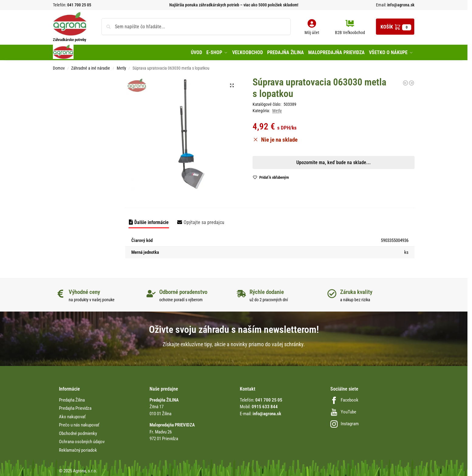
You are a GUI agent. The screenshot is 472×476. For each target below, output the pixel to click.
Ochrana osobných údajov (82, 440)
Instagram (345, 423)
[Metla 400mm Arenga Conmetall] (405, 81)
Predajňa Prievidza (75, 407)
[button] (395, 27)
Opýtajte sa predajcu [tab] (204, 221)
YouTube (343, 410)
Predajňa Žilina (72, 398)
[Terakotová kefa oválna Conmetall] (412, 81)
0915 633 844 (265, 405)
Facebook (344, 398)
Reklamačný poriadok (78, 449)
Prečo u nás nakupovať (79, 424)
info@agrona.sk (400, 5)
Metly (121, 67)
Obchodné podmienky (78, 432)
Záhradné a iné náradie (91, 67)
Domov (59, 67)
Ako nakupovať (72, 415)
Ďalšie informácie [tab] (152, 221)
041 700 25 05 (79, 5)
